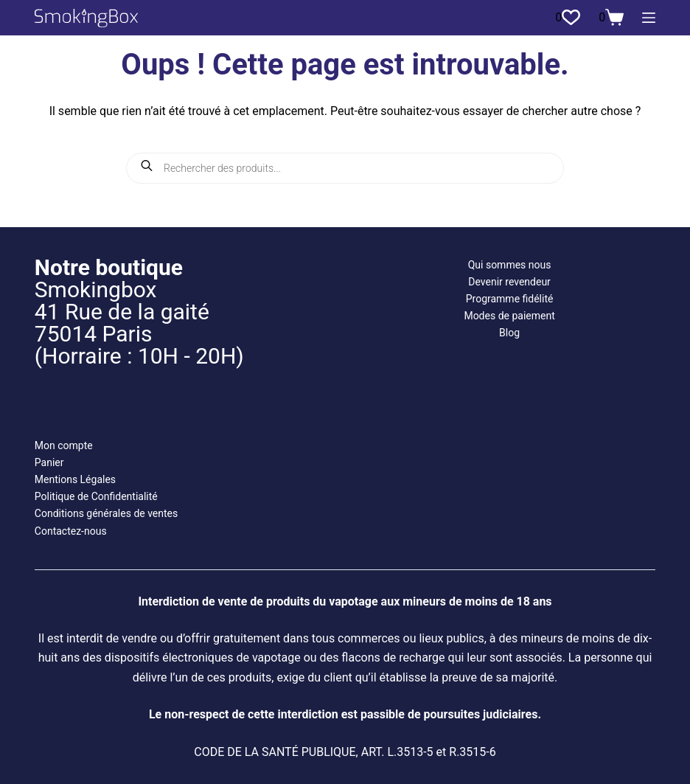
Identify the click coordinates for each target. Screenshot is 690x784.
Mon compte (64, 445)
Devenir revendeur (509, 282)
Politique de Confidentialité (96, 496)
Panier (49, 462)
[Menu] (649, 18)
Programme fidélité (510, 299)
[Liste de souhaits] (568, 18)
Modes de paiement (509, 316)
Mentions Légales (75, 479)
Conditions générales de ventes (106, 513)
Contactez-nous (71, 531)
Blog (509, 333)
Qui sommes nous (510, 265)
